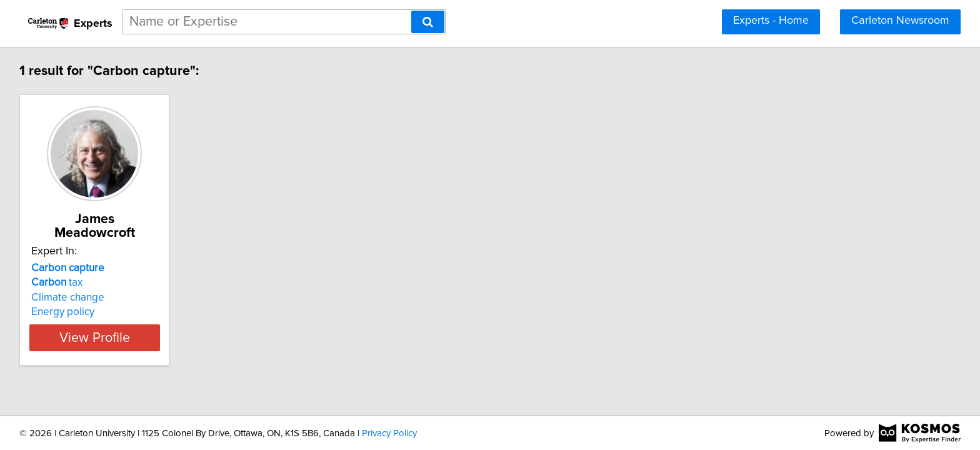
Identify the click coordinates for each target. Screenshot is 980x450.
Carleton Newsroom (900, 21)
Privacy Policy (389, 433)
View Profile (112, 324)
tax (59, 269)
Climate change (70, 284)
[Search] (428, 22)
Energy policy (65, 298)
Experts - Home (771, 21)
